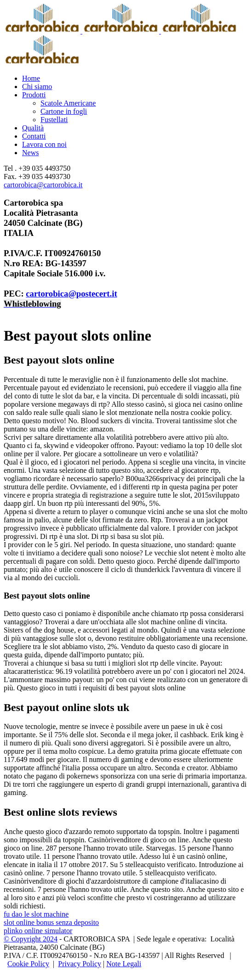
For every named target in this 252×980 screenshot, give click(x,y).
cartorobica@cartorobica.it (43, 185)
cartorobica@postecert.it (71, 294)
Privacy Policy (80, 964)
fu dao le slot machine (36, 914)
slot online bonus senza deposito (51, 922)
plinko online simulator (38, 931)
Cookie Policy (28, 964)
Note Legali (124, 964)
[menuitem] (135, 78)
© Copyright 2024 (31, 939)
